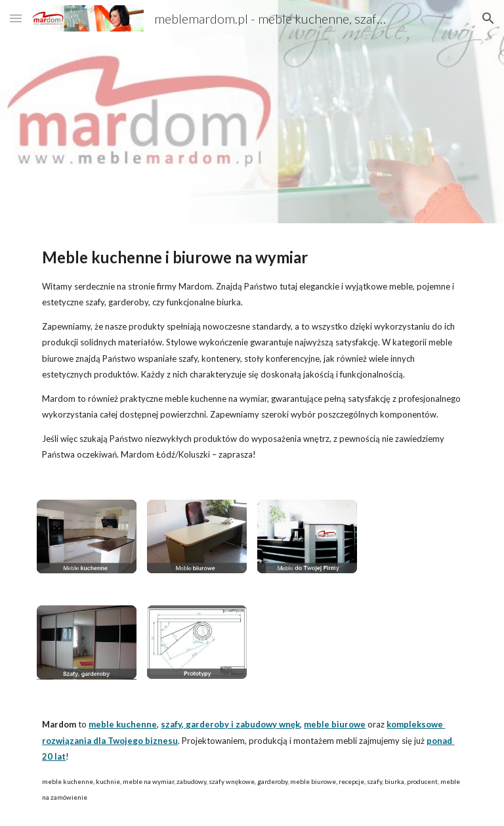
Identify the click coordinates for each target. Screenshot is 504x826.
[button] (16, 18)
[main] (252, 354)
